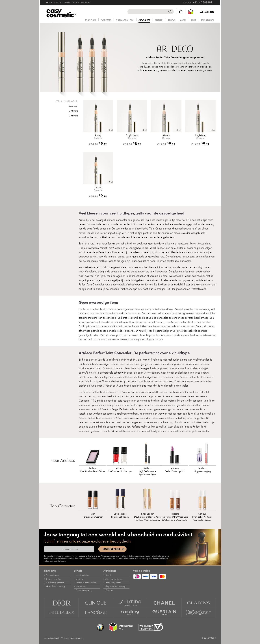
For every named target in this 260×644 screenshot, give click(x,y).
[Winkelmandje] (181, 12)
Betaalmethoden (54, 579)
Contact (80, 579)
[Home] (47, 1)
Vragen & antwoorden (86, 583)
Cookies (109, 590)
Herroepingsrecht (113, 583)
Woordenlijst (81, 586)
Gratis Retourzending (56, 586)
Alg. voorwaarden (114, 579)
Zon (183, 20)
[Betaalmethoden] (174, 576)
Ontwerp (73, 111)
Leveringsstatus (82, 575)
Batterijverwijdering (84, 590)
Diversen (208, 20)
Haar (172, 20)
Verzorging (125, 20)
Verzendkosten (53, 575)
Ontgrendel (111, 549)
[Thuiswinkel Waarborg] (191, 12)
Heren (159, 20)
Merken (91, 20)
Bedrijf (108, 575)
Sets (194, 20)
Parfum (106, 20)
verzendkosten (76, 638)
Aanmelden (207, 12)
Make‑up (145, 20)
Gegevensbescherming (115, 586)
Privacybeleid (107, 556)
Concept (73, 106)
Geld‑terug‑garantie (55, 583)
